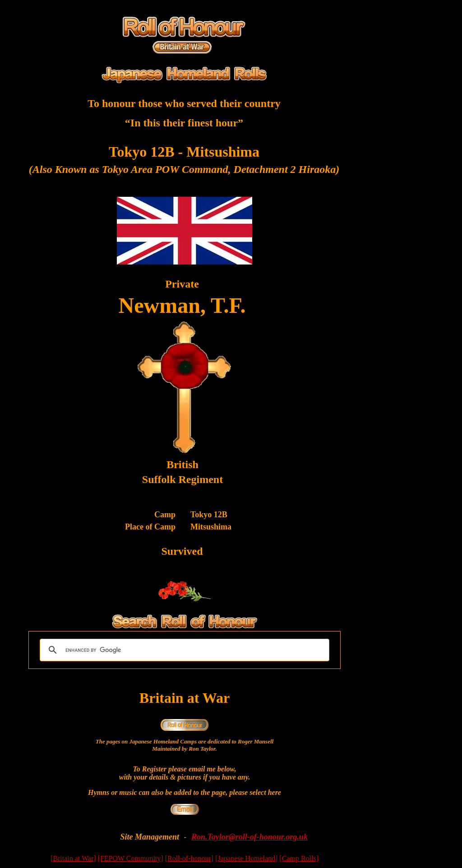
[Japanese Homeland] (246, 858)
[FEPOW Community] (131, 858)
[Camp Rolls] (299, 858)
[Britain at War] (73, 858)
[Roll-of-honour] (189, 858)
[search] (183, 650)
